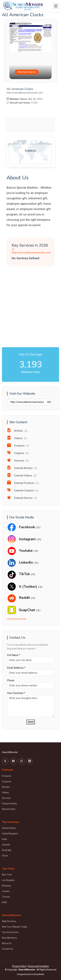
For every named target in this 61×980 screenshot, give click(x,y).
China (5, 856)
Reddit (25, 598)
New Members (9, 938)
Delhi (4, 902)
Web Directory (9, 921)
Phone (11, 680)
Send (31, 722)
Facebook (27, 527)
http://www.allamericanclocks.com (30, 251)
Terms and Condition (38, 966)
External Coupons (23, 490)
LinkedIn (26, 562)
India (4, 839)
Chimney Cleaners (27, 72)
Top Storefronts (10, 932)
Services (18, 461)
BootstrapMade (37, 974)
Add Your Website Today (15, 927)
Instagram (28, 539)
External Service (22, 498)
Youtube (26, 551)
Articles (17, 431)
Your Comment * (16, 693)
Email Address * (16, 668)
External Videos (22, 476)
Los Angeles (8, 880)
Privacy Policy (19, 966)
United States (9, 828)
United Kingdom (10, 834)
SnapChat (27, 610)
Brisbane (7, 886)
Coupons (18, 453)
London (6, 891)
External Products (23, 483)
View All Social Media (17, 619)
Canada (6, 845)
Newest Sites (9, 809)
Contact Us (8, 949)
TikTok (25, 574)
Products (18, 446)
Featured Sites (9, 804)
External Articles (22, 468)
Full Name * (14, 655)
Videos (17, 438)
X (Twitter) (28, 587)
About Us (7, 943)
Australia (7, 850)
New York (7, 875)
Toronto (6, 897)
